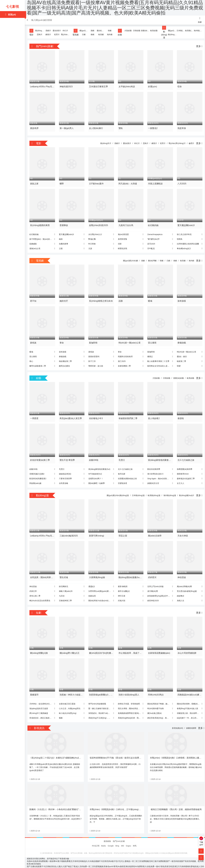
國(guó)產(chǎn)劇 (84, 31)
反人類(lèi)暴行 (96, 127)
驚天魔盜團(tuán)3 (185, 223)
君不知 (35, 298)
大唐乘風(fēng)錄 (97, 572)
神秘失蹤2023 (67, 86)
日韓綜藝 (136, 31)
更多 (198, 46)
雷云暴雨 (152, 339)
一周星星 (36, 414)
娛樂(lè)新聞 (190, 721)
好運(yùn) (152, 86)
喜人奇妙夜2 (153, 414)
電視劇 (76, 32)
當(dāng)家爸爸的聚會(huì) (158, 456)
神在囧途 (181, 572)
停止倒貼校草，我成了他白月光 (130, 647)
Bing (117, 838)
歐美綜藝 (153, 31)
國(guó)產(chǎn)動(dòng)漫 (172, 31)
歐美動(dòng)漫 (188, 31)
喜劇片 (49, 31)
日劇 (84, 34)
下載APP (201, 844)
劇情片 (49, 34)
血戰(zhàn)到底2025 (99, 223)
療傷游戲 (181, 339)
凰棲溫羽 (36, 688)
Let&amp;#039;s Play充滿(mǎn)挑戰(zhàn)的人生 (42, 86)
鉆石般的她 (153, 223)
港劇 (93, 31)
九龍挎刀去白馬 (126, 223)
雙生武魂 (65, 572)
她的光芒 (65, 298)
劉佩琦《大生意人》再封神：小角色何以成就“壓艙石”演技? (58, 802)
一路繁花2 (152, 127)
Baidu (104, 838)
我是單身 (181, 127)
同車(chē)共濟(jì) (155, 688)
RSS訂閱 (96, 838)
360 (122, 838)
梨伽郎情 (94, 339)
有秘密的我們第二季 (128, 414)
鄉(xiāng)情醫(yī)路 (40, 647)
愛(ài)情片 (58, 31)
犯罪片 (58, 34)
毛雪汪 (122, 455)
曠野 (62, 182)
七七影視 (12, 7)
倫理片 (190, 142)
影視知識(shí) (176, 721)
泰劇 (93, 34)
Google (111, 838)
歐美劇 (101, 34)
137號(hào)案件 (97, 182)
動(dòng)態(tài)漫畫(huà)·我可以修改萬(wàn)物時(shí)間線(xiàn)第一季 (130, 572)
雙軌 (121, 127)
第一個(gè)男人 (67, 127)
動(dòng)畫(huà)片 (172, 34)
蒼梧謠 (35, 339)
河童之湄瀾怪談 (155, 182)
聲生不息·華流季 (68, 455)
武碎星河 (152, 572)
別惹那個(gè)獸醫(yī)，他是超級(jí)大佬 (101, 688)
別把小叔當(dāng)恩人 (129, 688)
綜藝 (120, 32)
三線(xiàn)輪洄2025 (70, 531)
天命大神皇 (182, 531)
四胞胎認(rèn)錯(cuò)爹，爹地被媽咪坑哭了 (187, 688)
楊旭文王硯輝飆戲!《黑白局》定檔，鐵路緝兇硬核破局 (175, 802)
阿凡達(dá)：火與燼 (128, 182)
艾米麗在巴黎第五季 (99, 86)
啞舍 (179, 86)
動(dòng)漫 (163, 32)
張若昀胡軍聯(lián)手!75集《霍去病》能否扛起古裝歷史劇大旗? (120, 751)
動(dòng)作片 (41, 31)
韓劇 (110, 31)
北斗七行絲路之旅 (185, 455)
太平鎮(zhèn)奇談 (127, 86)
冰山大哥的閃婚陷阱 (186, 647)
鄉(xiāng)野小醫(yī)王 (70, 647)
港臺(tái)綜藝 (145, 31)
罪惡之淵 (123, 531)
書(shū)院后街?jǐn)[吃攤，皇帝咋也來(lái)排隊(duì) (101, 647)
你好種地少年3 (96, 414)
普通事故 (65, 223)
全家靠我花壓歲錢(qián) (159, 647)
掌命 (62, 339)
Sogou (128, 838)
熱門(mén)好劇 (119, 834)
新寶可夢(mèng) (97, 531)
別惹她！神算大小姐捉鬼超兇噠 (72, 688)
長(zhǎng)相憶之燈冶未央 (100, 299)
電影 (33, 32)
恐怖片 (41, 34)
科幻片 (66, 31)
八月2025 (181, 182)
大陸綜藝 (128, 31)
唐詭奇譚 (36, 127)
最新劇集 (107, 834)
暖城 (150, 298)
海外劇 (110, 34)
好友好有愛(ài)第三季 (41, 455)
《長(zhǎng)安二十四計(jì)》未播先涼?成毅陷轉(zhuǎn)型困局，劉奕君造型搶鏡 (68, 751)
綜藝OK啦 (94, 455)
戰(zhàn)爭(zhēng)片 (66, 34)
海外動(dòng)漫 (197, 31)
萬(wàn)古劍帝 (154, 531)
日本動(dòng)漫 (180, 31)
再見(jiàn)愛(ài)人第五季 (72, 414)
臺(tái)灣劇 (101, 31)
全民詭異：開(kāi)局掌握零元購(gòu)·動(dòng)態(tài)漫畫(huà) (43, 572)
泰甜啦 (180, 414)
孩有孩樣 (181, 298)
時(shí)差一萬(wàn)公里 (129, 339)
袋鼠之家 (36, 182)
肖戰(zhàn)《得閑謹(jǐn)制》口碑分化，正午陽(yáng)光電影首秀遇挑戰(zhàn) (126, 802)
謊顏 (121, 298)
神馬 (135, 838)
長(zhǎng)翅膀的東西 (41, 223)
